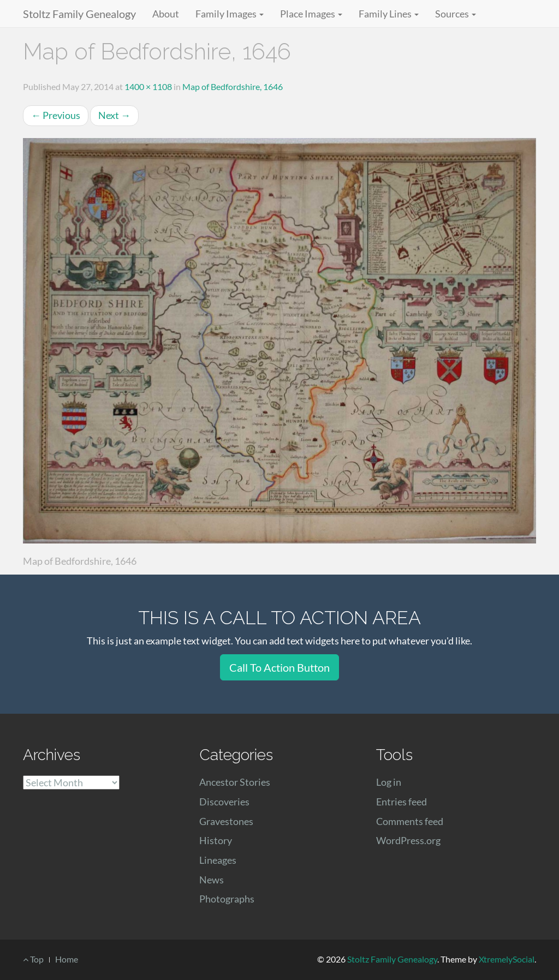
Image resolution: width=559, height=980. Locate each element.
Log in (389, 782)
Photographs (227, 899)
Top (33, 959)
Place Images (311, 14)
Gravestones (226, 821)
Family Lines (389, 14)
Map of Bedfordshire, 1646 (233, 86)
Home (67, 959)
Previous (56, 115)
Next (114, 115)
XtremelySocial (507, 959)
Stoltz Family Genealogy (79, 14)
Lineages (218, 860)
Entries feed (402, 802)
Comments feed (410, 821)
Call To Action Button (279, 667)
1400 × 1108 (148, 86)
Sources (456, 14)
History (216, 840)
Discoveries (224, 802)
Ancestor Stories (235, 782)
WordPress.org (408, 840)
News (212, 880)
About (166, 14)
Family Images (230, 14)
